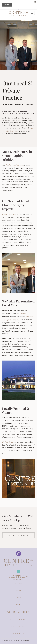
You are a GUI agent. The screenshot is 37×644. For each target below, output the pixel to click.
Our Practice (18, 626)
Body (18, 590)
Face (18, 598)
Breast (19, 583)
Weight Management (18, 612)
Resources (18, 634)
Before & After (18, 619)
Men (18, 605)
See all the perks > (19, 535)
